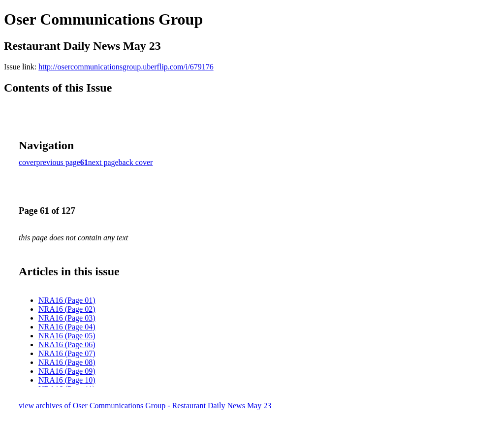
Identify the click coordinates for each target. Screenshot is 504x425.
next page (103, 162)
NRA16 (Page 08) (67, 362)
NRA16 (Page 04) (67, 327)
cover (28, 162)
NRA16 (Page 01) (67, 300)
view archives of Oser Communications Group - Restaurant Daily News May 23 (145, 406)
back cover (136, 162)
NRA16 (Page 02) (67, 309)
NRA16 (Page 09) (67, 371)
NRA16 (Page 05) (67, 336)
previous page (58, 162)
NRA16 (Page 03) (67, 318)
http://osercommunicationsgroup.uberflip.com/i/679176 (126, 67)
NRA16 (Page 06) (67, 344)
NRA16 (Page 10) (67, 380)
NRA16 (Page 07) (67, 353)
